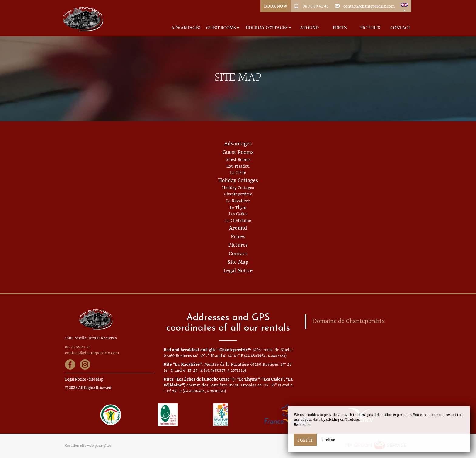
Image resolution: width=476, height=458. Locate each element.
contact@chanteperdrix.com (369, 6)
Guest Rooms (238, 152)
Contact (400, 27)
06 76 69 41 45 (316, 6)
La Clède (238, 173)
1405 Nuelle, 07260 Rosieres (91, 338)
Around (309, 27)
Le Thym (238, 208)
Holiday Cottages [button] (268, 27)
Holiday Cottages (238, 181)
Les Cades (238, 214)
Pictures (370, 27)
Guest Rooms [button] (223, 27)
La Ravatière (238, 201)
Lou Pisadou (238, 166)
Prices (340, 27)
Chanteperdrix (238, 194)
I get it (305, 440)
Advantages (186, 27)
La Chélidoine (238, 221)
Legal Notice (238, 271)
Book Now (276, 6)
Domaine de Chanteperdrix (349, 321)
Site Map (238, 262)
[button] (404, 6)
